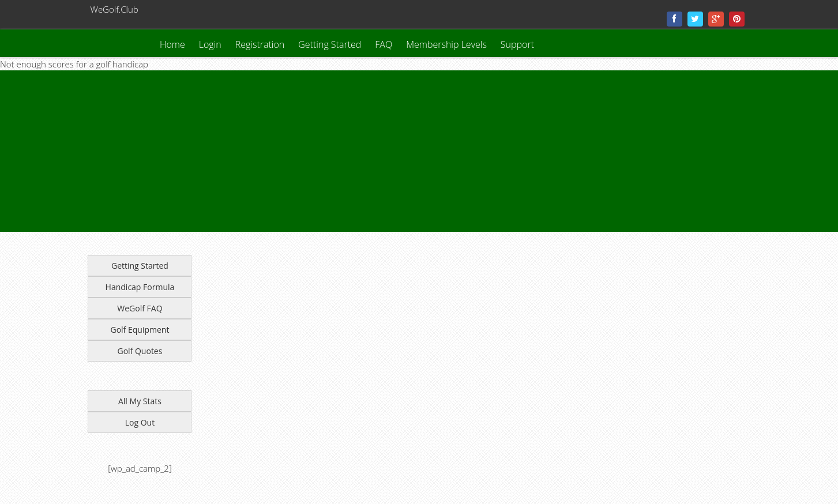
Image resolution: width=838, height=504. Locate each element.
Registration (260, 44)
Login (210, 44)
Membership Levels (446, 44)
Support (517, 44)
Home (172, 44)
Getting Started (330, 44)
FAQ (384, 44)
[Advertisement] (346, 151)
